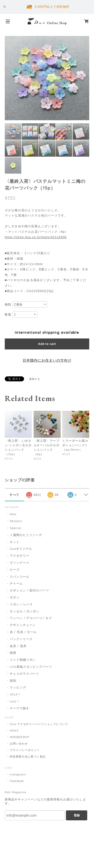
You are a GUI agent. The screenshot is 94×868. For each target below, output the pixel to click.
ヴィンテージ (20, 563)
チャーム (16, 583)
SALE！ (15, 694)
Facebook (17, 781)
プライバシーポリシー (25, 750)
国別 (13, 681)
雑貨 (13, 653)
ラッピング (18, 687)
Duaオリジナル (21, 549)
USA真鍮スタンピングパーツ (31, 667)
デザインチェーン (23, 625)
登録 (77, 815)
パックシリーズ (21, 639)
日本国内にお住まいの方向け (47, 360)
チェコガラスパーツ (24, 674)
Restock (16, 521)
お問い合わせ (19, 744)
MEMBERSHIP (20, 737)
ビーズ (15, 570)
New (13, 514)
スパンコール (20, 577)
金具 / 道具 (18, 646)
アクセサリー (20, 556)
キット (15, 542)
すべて (14, 495)
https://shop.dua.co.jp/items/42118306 (36, 237)
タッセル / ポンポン (25, 611)
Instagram (18, 774)
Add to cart (47, 344)
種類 (8, 305)
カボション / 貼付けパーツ (29, 590)
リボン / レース (21, 604)
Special (16, 528)
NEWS (14, 731)
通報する (35, 379)
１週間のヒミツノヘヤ (26, 535)
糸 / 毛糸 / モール (23, 632)
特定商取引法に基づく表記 (28, 757)
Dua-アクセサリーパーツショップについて (39, 724)
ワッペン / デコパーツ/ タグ (31, 618)
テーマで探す (20, 708)
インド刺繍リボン (23, 660)
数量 (8, 315)
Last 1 (14, 701)
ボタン (15, 597)
